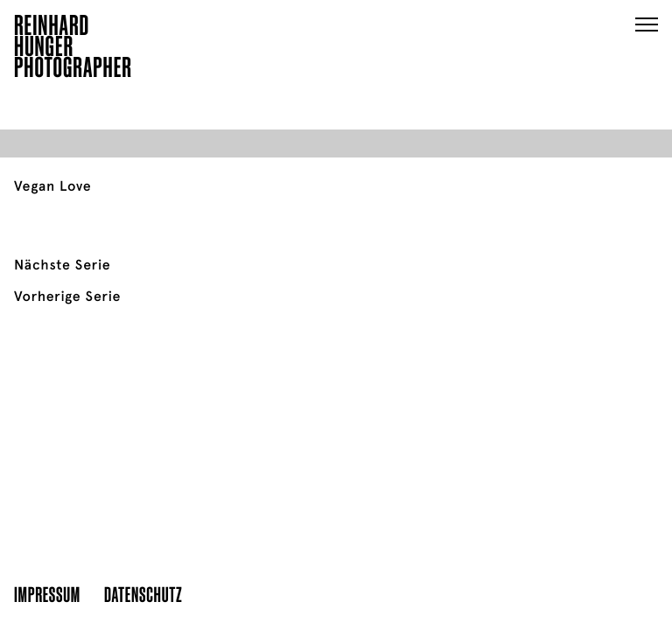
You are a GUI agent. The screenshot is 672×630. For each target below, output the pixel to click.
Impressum (47, 594)
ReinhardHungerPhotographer (73, 49)
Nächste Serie (62, 265)
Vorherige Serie (67, 297)
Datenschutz (143, 594)
